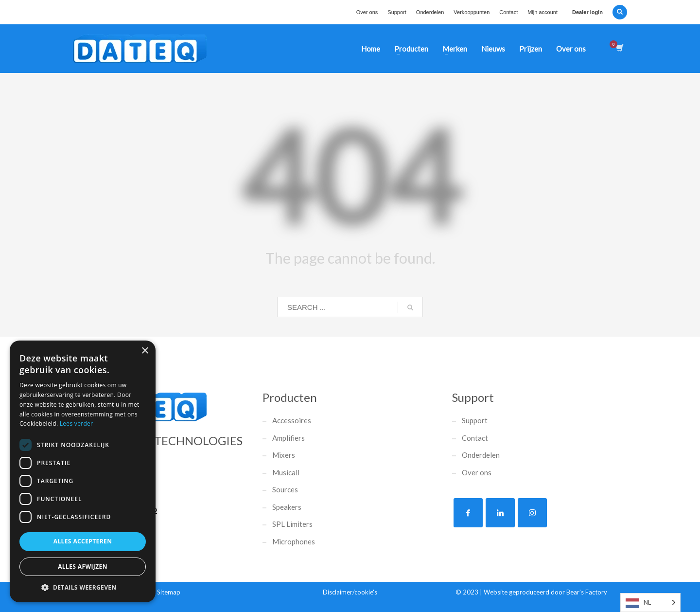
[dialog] (83, 471)
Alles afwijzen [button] (83, 567)
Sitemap (169, 592)
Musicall (286, 472)
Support (397, 12)
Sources (285, 489)
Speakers (287, 507)
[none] (650, 603)
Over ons (367, 12)
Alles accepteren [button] (83, 541)
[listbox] (650, 603)
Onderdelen (430, 12)
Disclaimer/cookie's (350, 592)
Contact (508, 12)
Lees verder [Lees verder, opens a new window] (77, 423)
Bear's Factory (587, 592)
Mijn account (542, 12)
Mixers (284, 455)
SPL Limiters (292, 524)
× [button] (145, 351)
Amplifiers (289, 438)
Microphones (294, 541)
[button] (83, 587)
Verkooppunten (472, 12)
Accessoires (292, 420)
